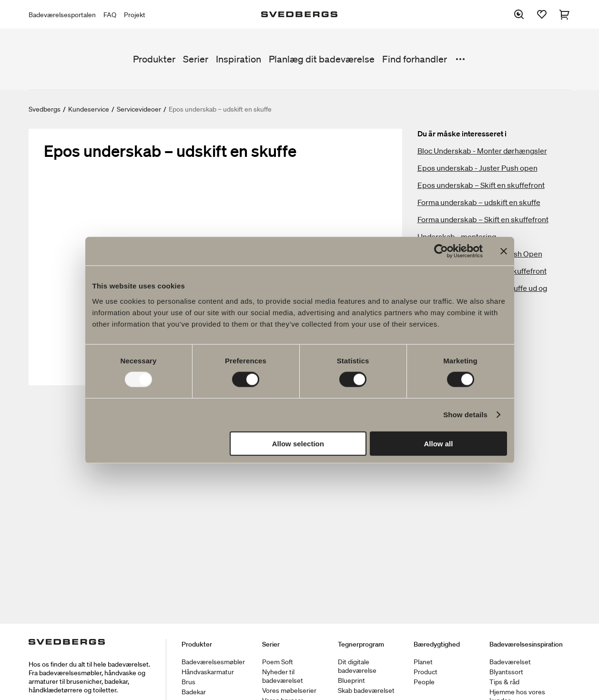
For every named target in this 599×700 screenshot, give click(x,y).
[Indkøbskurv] (565, 14)
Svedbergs (45, 109)
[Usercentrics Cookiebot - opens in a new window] (441, 251)
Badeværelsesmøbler (213, 662)
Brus (188, 682)
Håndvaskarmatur (208, 672)
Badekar (194, 692)
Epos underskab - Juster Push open (477, 168)
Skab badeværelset (366, 690)
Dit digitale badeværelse (357, 666)
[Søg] (519, 14)
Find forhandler (415, 59)
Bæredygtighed (437, 644)
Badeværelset (510, 662)
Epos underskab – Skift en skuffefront (481, 185)
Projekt (135, 15)
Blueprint (351, 680)
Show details (465, 415)
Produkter (154, 59)
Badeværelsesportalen (62, 15)
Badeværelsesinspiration (526, 644)
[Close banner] (504, 251)
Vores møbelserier (289, 690)
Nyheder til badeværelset (283, 676)
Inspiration (239, 59)
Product (426, 672)
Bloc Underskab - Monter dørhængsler (482, 151)
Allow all (439, 443)
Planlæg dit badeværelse (322, 59)
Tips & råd (504, 682)
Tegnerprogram (361, 644)
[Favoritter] (542, 14)
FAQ (110, 15)
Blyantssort (506, 672)
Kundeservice (89, 109)
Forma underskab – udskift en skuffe (479, 202)
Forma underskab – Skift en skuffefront (483, 219)
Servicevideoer (139, 109)
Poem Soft (278, 662)
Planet (423, 662)
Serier (196, 59)
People (424, 682)
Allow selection (298, 443)
